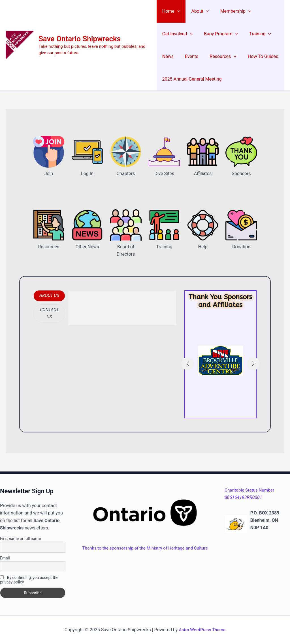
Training (256, 34)
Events (189, 56)
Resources (218, 57)
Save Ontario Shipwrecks (80, 39)
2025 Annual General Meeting (192, 79)
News (168, 56)
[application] (177, 11)
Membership (231, 11)
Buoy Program (219, 34)
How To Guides (256, 56)
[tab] (49, 296)
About (198, 11)
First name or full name (20, 539)
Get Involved (177, 34)
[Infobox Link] (220, 363)
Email (5, 558)
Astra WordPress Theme (202, 630)
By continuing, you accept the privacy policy (29, 580)
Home (171, 11)
